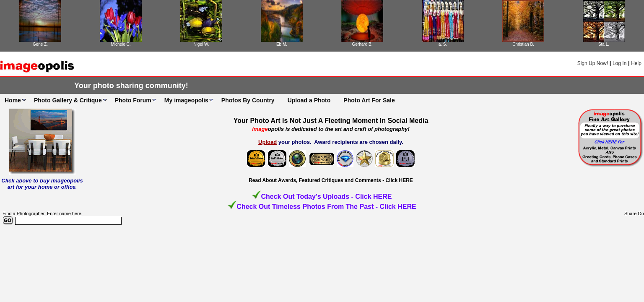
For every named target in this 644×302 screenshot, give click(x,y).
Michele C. (121, 44)
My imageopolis (186, 100)
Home (13, 100)
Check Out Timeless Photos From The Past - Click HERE (326, 207)
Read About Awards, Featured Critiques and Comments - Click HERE (331, 180)
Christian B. (523, 44)
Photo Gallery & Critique (68, 100)
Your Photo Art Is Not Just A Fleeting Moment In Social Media (331, 121)
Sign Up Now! (593, 63)
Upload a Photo (309, 100)
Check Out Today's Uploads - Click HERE (326, 197)
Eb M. (282, 44)
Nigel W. (201, 44)
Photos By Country (248, 100)
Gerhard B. (362, 44)
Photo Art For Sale (369, 100)
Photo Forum (133, 100)
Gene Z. (40, 44)
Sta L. (604, 44)
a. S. (443, 44)
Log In (619, 63)
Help (636, 63)
